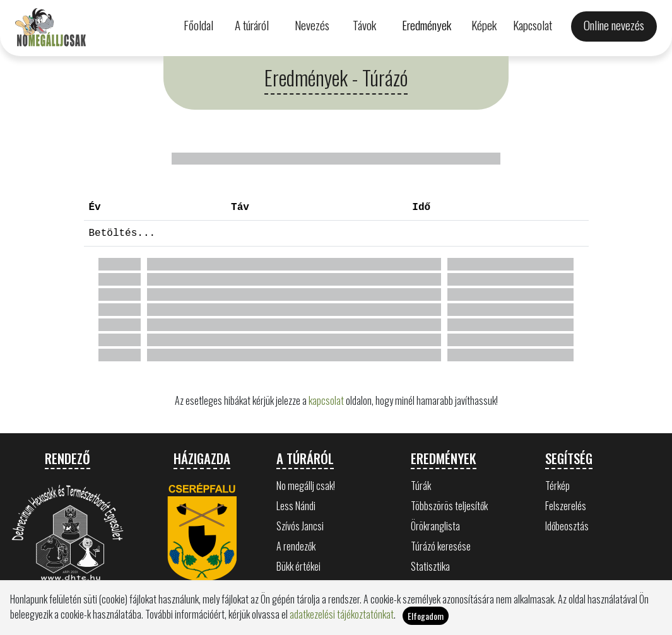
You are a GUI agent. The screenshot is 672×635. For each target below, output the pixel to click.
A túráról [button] (252, 25)
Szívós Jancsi (300, 526)
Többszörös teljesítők (449, 506)
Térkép (557, 486)
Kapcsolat (533, 25)
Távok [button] (364, 25)
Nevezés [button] (312, 25)
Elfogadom (426, 616)
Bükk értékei (298, 566)
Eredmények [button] (427, 25)
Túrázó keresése (441, 546)
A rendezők (296, 546)
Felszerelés (566, 506)
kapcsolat (326, 400)
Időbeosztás (567, 526)
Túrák (421, 486)
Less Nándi (296, 506)
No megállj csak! (306, 486)
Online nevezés (614, 25)
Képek (484, 25)
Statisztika (430, 566)
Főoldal (198, 25)
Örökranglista (435, 526)
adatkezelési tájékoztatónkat (342, 614)
